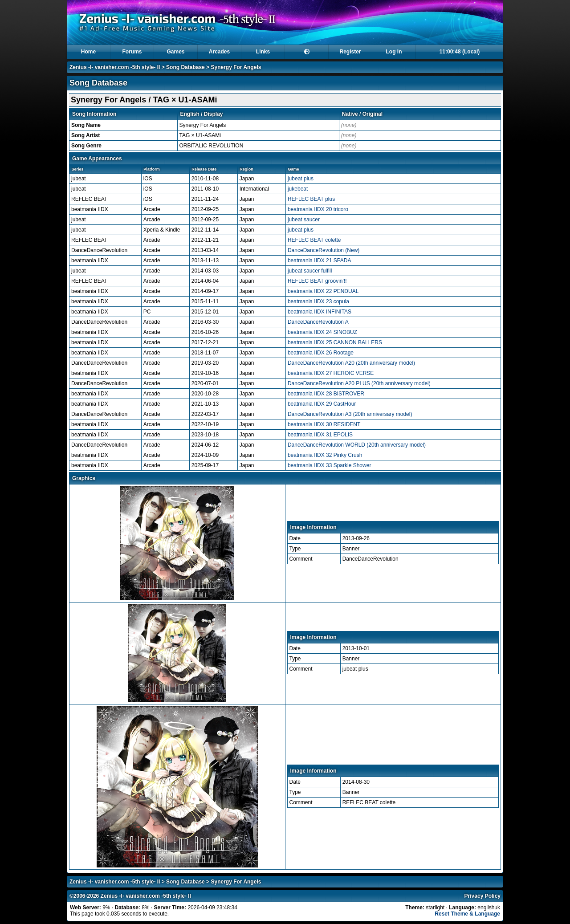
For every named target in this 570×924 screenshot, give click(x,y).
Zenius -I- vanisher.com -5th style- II (115, 67)
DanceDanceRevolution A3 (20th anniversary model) (350, 414)
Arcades (219, 52)
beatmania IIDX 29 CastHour (322, 404)
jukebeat (298, 189)
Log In (394, 52)
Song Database (185, 67)
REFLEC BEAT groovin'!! (317, 281)
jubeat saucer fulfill (310, 271)
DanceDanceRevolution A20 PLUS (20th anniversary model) (359, 383)
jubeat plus (301, 179)
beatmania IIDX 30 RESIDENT (324, 424)
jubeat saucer (304, 220)
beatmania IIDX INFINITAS (320, 312)
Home (88, 52)
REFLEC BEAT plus (311, 199)
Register (350, 52)
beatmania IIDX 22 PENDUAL (323, 291)
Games (175, 52)
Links (263, 52)
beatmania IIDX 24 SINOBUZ (322, 332)
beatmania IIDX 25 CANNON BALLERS (335, 342)
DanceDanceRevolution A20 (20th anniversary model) (351, 363)
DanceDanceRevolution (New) (324, 250)
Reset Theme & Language (467, 914)
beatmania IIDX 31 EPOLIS (320, 435)
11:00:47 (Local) (460, 52)
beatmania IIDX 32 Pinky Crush (325, 455)
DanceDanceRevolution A (318, 322)
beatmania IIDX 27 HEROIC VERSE (331, 373)
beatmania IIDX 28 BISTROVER (326, 394)
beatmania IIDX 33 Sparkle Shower (329, 465)
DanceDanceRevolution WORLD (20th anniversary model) (357, 445)
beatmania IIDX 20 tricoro (318, 209)
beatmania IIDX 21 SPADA (320, 261)
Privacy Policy (482, 896)
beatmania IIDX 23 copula (318, 301)
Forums (132, 52)
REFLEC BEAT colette (314, 240)
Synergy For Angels (236, 67)
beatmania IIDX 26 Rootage (321, 353)
